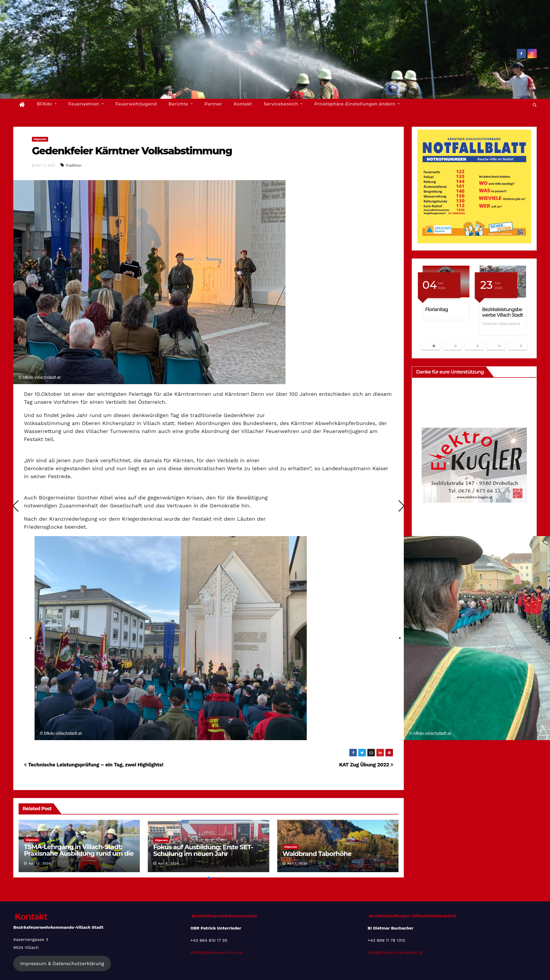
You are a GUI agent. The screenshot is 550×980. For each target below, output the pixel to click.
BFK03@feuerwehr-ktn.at (217, 953)
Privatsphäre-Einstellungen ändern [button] (357, 104)
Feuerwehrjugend (136, 104)
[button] (535, 105)
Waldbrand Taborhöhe (317, 854)
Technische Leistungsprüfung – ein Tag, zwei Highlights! (94, 765)
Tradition (73, 165)
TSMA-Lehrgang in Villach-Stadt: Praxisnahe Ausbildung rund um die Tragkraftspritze (79, 853)
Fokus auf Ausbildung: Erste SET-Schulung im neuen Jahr (203, 850)
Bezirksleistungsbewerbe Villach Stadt (503, 312)
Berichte (181, 104)
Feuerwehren (86, 104)
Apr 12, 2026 (40, 863)
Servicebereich (283, 104)
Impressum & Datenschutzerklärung (62, 963)
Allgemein (40, 139)
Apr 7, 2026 (297, 863)
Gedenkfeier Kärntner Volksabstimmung (132, 151)
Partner (213, 104)
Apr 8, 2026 (168, 863)
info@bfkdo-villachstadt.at (395, 953)
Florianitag (437, 309)
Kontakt (243, 104)
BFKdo (47, 104)
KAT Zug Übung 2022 (366, 765)
